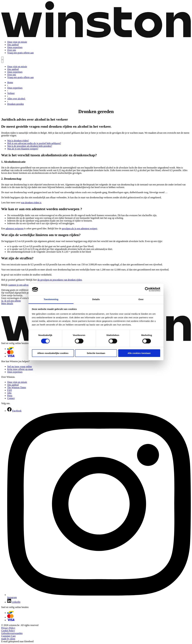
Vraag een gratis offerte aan (20, 53)
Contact (11, 398)
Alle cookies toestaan (139, 353)
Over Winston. (8, 377)
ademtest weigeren (15, 228)
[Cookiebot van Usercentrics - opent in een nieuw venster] (147, 289)
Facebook (17, 411)
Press (10, 396)
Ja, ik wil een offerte (11, 301)
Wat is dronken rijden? (18, 141)
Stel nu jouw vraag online (19, 366)
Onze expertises (15, 47)
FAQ (10, 390)
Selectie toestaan (96, 353)
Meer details (7, 303)
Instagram (12, 597)
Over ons (12, 50)
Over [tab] (141, 299)
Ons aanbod (13, 45)
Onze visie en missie (17, 42)
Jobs (9, 393)
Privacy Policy (8, 628)
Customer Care (8, 636)
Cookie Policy (8, 631)
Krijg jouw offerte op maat (20, 369)
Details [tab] (96, 299)
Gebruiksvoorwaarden (12, 633)
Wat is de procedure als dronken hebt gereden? (30, 146)
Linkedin (16, 602)
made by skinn (8, 639)
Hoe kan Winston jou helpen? (15, 361)
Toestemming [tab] (51, 299)
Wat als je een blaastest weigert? (23, 149)
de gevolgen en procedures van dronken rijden (60, 280)
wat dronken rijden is (31, 203)
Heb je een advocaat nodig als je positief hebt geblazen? (34, 143)
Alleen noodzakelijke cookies (53, 353)
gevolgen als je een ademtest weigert (79, 228)
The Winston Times (17, 387)
